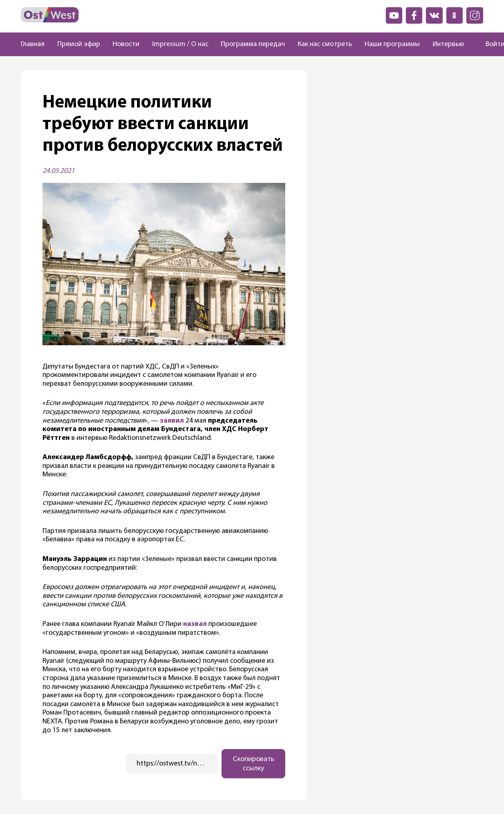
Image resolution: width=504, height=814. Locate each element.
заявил (172, 421)
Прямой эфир (79, 44)
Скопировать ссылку (254, 764)
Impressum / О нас (180, 44)
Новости (126, 44)
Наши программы (392, 44)
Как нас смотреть (325, 44)
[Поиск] (471, 45)
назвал (195, 624)
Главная (33, 44)
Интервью (448, 44)
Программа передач (253, 44)
